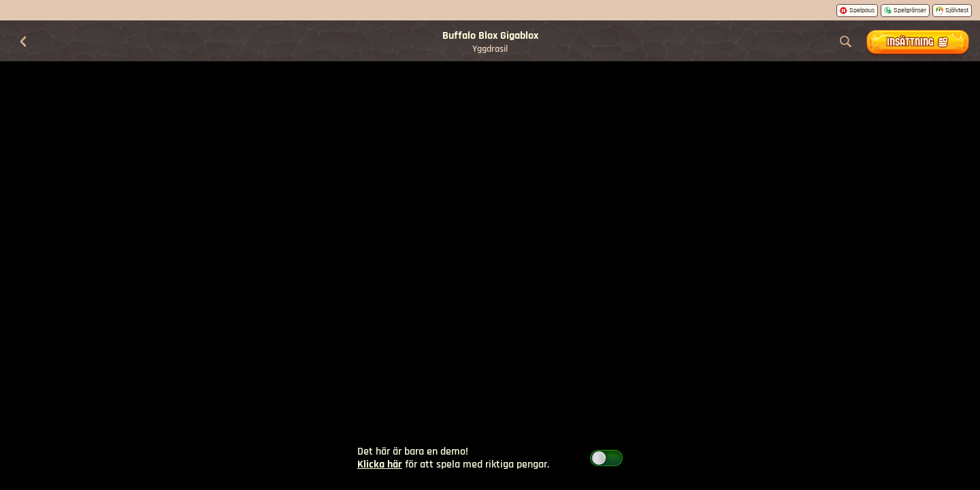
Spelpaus (857, 10)
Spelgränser (905, 10)
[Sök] (846, 42)
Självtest (952, 10)
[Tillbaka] (23, 42)
